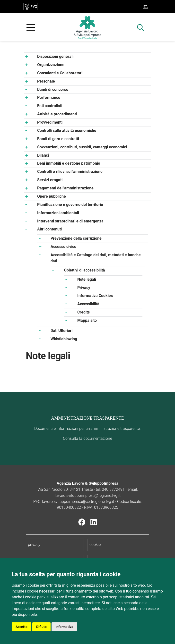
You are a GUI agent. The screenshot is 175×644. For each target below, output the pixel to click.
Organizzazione (51, 65)
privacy (34, 545)
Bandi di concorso (53, 89)
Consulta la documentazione (87, 438)
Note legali (87, 279)
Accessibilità (88, 304)
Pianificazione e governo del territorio (70, 205)
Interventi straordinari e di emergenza (70, 221)
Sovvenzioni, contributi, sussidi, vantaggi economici (82, 147)
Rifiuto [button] (41, 627)
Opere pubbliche (52, 196)
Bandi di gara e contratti (58, 139)
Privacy (84, 288)
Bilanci (43, 155)
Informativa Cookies (95, 296)
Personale (46, 81)
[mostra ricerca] (140, 28)
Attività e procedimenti (57, 114)
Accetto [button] (22, 627)
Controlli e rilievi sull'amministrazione (70, 172)
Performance (49, 97)
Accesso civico (63, 247)
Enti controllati (50, 106)
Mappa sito (87, 320)
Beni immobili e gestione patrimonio (69, 163)
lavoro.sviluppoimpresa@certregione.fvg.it (78, 502)
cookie (95, 545)
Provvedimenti (50, 122)
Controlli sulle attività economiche (67, 131)
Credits (83, 312)
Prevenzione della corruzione (76, 238)
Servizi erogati (50, 180)
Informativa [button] (64, 627)
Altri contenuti (49, 229)
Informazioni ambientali (58, 213)
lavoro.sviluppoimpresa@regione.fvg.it (88, 496)
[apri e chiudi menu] (31, 28)
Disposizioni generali (55, 56)
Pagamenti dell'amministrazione (65, 188)
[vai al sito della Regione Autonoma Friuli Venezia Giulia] (30, 6)
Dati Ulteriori (61, 331)
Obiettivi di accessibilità (84, 270)
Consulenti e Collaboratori (60, 73)
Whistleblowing (64, 339)
